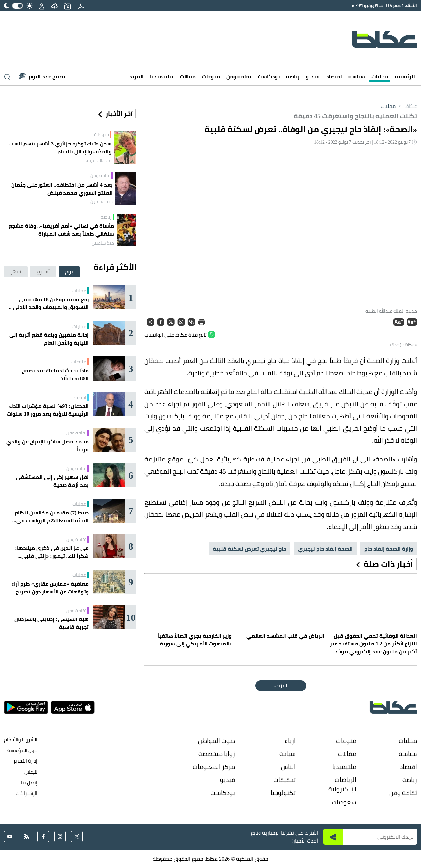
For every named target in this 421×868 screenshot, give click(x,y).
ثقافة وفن (239, 76)
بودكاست (269, 76)
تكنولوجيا (283, 793)
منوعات (211, 76)
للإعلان (31, 772)
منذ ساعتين (102, 201)
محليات (380, 76)
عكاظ (406, 106)
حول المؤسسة (22, 750)
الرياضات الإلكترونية (342, 785)
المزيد (134, 76)
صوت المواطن (216, 741)
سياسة (357, 76)
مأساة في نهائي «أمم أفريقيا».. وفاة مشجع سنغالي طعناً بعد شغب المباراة (62, 230)
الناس (288, 767)
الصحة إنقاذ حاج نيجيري (325, 549)
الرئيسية (405, 76)
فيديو (313, 76)
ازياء (290, 741)
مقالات (188, 76)
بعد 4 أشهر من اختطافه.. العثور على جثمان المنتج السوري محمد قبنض (62, 189)
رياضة (293, 76)
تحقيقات (285, 780)
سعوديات (344, 802)
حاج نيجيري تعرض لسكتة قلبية (249, 549)
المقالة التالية (281, 685)
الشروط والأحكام (21, 739)
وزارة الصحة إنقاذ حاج (389, 549)
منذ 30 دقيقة (99, 160)
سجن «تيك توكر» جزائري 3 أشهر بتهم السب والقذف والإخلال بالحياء (60, 147)
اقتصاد (334, 76)
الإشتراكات (26, 793)
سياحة (287, 754)
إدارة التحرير (25, 761)
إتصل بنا (29, 783)
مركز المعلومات (214, 767)
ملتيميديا (162, 76)
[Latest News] (42, 76)
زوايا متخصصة (217, 754)
